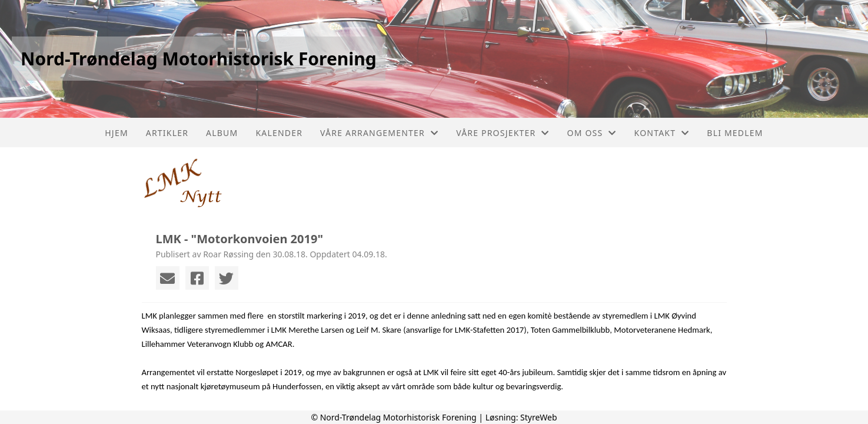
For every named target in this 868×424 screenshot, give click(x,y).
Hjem (116, 133)
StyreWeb (539, 417)
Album (222, 133)
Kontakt (662, 133)
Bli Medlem (735, 133)
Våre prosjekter (503, 133)
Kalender (279, 133)
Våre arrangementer (379, 133)
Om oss (592, 133)
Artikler (167, 133)
